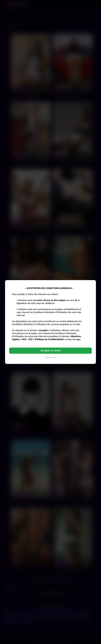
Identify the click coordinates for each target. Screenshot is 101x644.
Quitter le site (51, 358)
